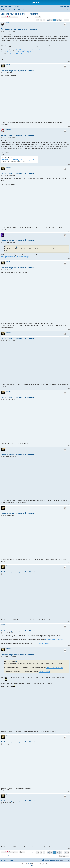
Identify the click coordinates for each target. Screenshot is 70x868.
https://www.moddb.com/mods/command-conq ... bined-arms (25, 54)
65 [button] (66, 20)
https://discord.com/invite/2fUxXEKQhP (19, 52)
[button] (38, 20)
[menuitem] (11, 7)
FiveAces (9, 65)
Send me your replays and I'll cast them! (19, 14)
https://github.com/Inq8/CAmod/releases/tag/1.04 (16, 257)
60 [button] (51, 20)
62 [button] (58, 20)
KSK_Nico (8, 23)
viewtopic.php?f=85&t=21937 (54, 640)
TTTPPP (3, 625)
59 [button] (48, 20)
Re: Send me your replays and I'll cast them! (20, 29)
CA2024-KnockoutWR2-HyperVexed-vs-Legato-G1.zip (19, 160)
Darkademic (9, 234)
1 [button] (44, 20)
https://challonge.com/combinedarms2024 (28, 50)
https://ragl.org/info (44, 644)
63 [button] (61, 20)
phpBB (29, 864)
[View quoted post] (17, 247)
